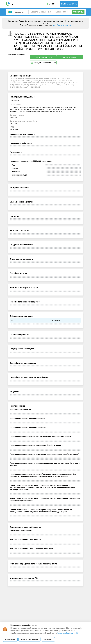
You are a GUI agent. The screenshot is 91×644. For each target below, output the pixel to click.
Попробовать (69, 4)
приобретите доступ (62, 25)
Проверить (78, 12)
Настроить (48, 639)
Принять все (10, 639)
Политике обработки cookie (68, 633)
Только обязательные (30, 639)
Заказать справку (70, 57)
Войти (52, 4)
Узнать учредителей (43, 57)
